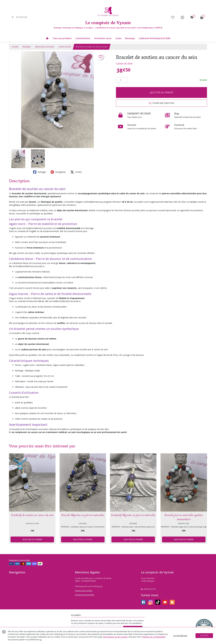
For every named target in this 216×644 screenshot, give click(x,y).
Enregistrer (58, 172)
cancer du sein (65, 47)
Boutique (27, 47)
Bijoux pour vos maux (45, 47)
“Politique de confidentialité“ (154, 637)
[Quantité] (122, 80)
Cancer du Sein (124, 64)
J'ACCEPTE (204, 636)
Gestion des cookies (84, 591)
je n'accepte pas (180, 636)
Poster (76, 172)
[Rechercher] (13, 17)
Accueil (15, 47)
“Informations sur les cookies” (115, 637)
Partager (40, 172)
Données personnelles (85, 595)
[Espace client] (182, 17)
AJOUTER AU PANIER (161, 92)
